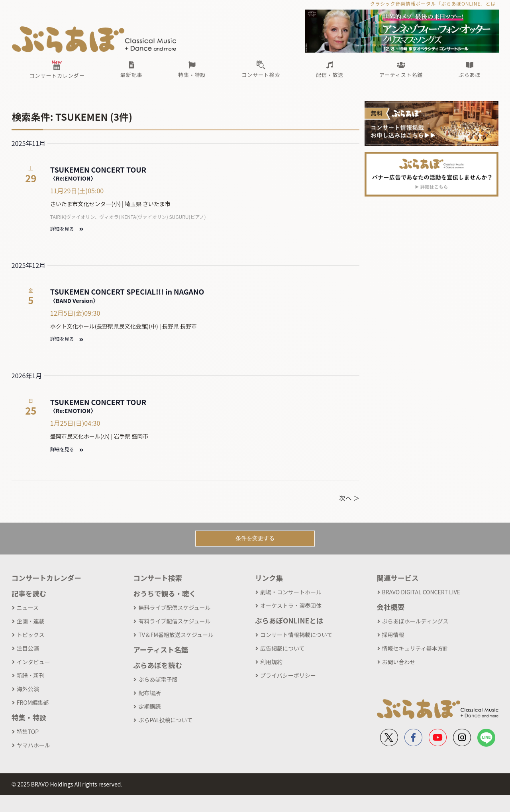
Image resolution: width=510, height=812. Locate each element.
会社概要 (391, 607)
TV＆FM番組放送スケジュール (176, 635)
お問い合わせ (399, 662)
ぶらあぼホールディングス (415, 621)
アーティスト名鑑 (161, 650)
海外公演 (28, 689)
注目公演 (28, 648)
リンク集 (269, 578)
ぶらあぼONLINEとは (289, 620)
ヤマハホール (33, 745)
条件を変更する (255, 538)
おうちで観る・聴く (165, 593)
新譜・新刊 (31, 675)
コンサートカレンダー (46, 578)
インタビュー (33, 662)
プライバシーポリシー (288, 675)
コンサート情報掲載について (296, 635)
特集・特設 (29, 717)
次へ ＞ (349, 498)
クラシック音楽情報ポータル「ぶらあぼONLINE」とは (433, 3)
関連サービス (398, 578)
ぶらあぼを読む (158, 665)
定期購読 (149, 706)
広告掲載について (282, 648)
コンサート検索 (158, 578)
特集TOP (28, 731)
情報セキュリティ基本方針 (415, 648)
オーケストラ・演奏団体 (291, 606)
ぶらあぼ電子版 (158, 679)
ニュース (28, 608)
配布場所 (149, 693)
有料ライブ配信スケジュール (174, 621)
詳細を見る (67, 229)
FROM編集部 (33, 702)
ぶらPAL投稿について (165, 720)
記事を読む (29, 593)
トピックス (31, 635)
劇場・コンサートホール (291, 592)
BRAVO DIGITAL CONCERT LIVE (421, 592)
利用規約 (271, 662)
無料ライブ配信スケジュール (174, 608)
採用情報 (393, 635)
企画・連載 (31, 621)
